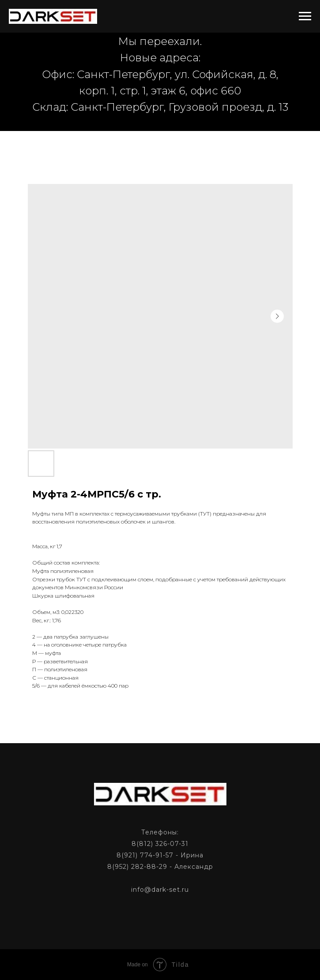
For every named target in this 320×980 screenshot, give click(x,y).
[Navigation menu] (305, 16)
